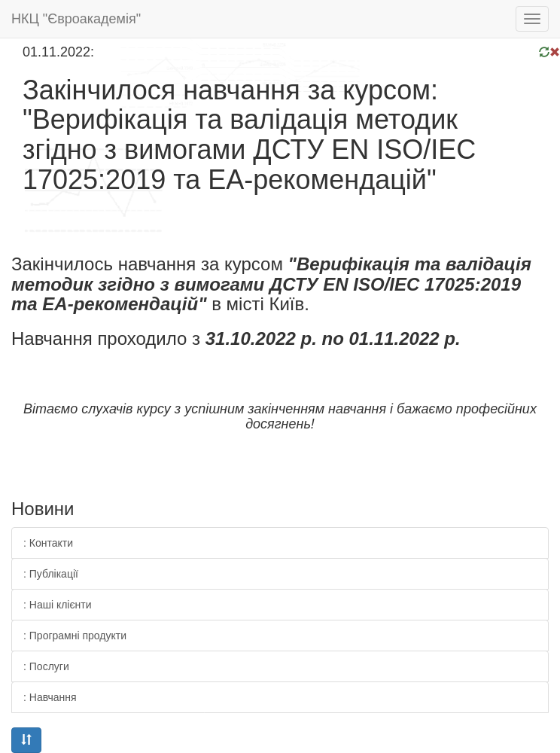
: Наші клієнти (58, 605)
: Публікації (51, 574)
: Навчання (50, 697)
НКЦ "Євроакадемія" (76, 19)
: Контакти (48, 543)
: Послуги (46, 666)
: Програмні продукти (75, 636)
